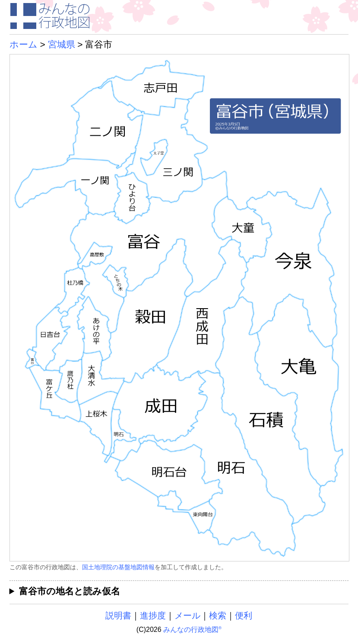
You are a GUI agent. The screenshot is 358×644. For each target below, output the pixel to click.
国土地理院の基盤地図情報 (118, 567)
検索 (218, 615)
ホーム (24, 44)
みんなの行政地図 (192, 630)
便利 (244, 615)
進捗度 (153, 615)
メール (187, 615)
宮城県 (62, 44)
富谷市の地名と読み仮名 (70, 591)
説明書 (118, 615)
